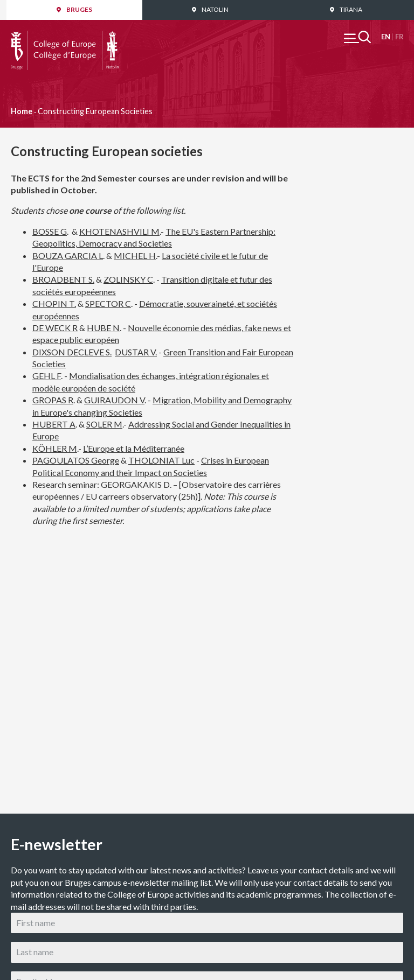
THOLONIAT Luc (161, 460)
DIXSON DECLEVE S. (72, 352)
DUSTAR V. (136, 352)
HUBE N (103, 328)
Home (22, 111)
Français (399, 37)
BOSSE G (50, 231)
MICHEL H (135, 255)
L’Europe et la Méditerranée (134, 448)
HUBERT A (54, 424)
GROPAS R (53, 400)
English (386, 37)
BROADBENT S (63, 279)
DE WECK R (55, 328)
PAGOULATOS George (76, 460)
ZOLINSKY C (128, 279)
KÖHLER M (55, 448)
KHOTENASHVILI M (119, 231)
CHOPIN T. (54, 303)
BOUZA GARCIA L (68, 255)
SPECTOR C (108, 303)
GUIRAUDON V (114, 400)
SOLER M (104, 424)
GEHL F (47, 376)
